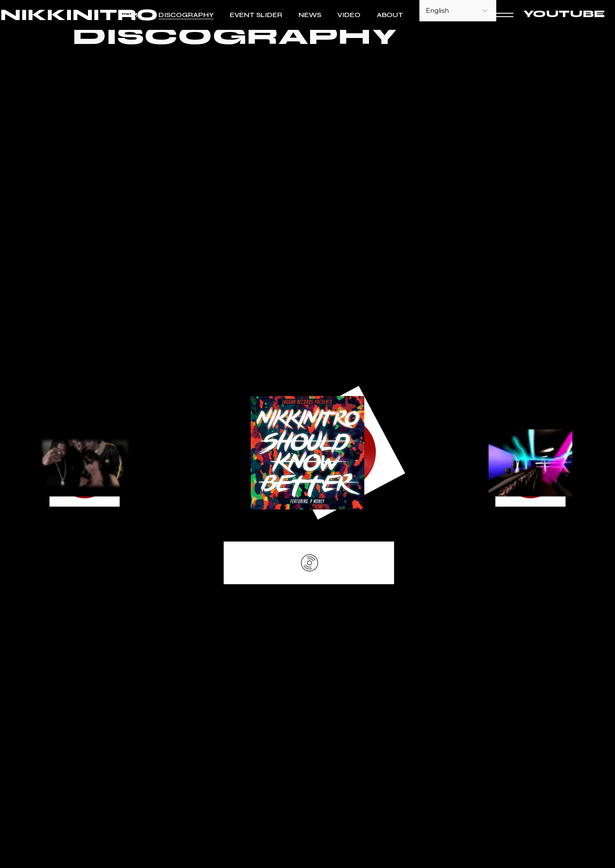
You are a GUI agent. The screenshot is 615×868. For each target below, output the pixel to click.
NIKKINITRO (79, 15)
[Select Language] (458, 11)
